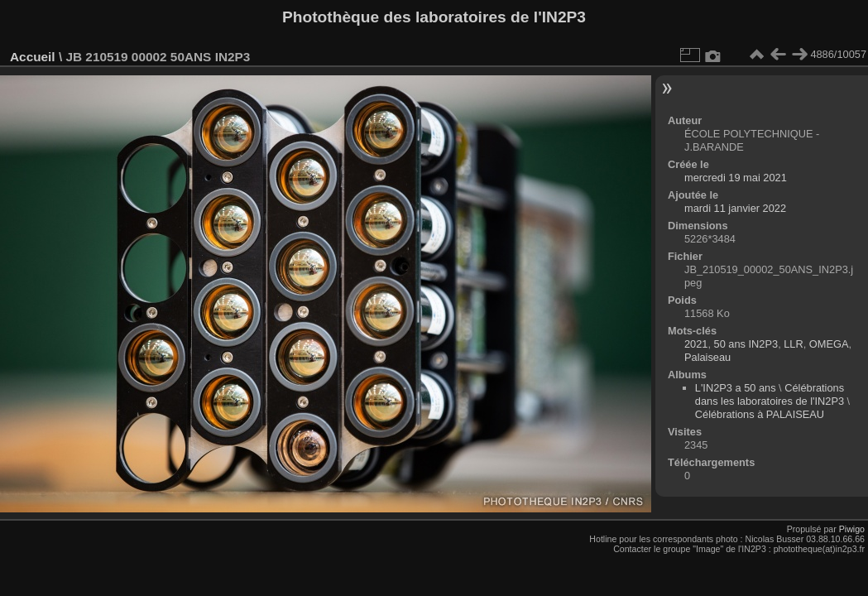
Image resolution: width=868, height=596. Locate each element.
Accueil (33, 57)
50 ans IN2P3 (746, 344)
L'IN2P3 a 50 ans (736, 388)
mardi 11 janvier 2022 (735, 208)
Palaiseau (707, 357)
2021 (696, 344)
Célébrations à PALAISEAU (760, 414)
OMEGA (829, 344)
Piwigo (852, 529)
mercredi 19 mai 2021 (736, 178)
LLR (793, 344)
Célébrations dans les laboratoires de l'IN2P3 (770, 394)
